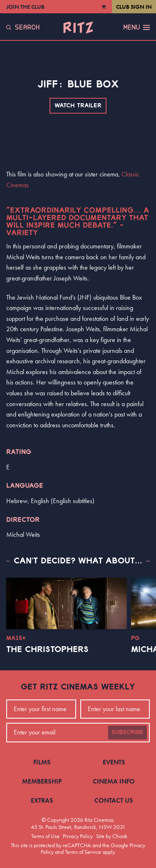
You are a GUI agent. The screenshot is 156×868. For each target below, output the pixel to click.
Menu (136, 27)
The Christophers (47, 650)
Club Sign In (134, 7)
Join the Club (25, 7)
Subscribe (128, 732)
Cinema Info (114, 781)
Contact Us (114, 800)
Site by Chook (112, 836)
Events (114, 762)
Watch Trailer (78, 106)
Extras (42, 800)
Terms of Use (45, 836)
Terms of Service (83, 852)
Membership (42, 781)
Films (42, 762)
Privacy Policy (78, 836)
